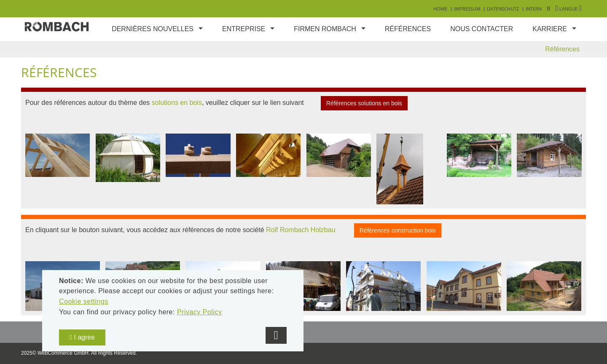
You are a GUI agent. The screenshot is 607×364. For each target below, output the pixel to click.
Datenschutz (503, 9)
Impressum (467, 9)
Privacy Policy (200, 312)
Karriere (550, 29)
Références (408, 29)
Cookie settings (84, 301)
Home (440, 9)
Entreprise (244, 29)
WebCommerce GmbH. (64, 353)
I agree (82, 337)
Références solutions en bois (364, 103)
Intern (534, 9)
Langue (569, 9)
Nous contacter (482, 29)
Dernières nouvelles (153, 29)
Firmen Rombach (325, 29)
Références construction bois (398, 230)
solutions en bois (177, 103)
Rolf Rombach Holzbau (301, 230)
